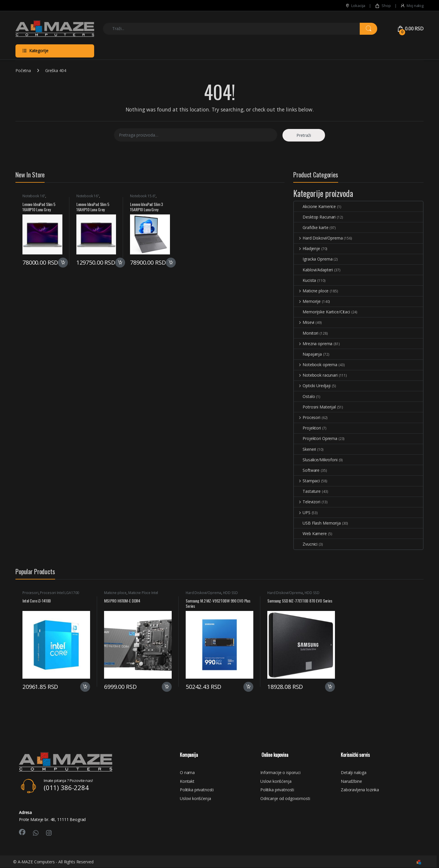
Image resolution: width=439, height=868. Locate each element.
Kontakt (187, 781)
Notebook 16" (34, 196)
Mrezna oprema (313, 344)
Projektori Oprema (316, 438)
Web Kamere (310, 533)
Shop (383, 6)
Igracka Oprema (313, 259)
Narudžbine (351, 781)
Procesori (307, 417)
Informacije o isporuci (280, 772)
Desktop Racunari (315, 217)
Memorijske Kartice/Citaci (322, 312)
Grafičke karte (311, 227)
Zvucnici (306, 544)
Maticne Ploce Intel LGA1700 (131, 595)
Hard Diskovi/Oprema (318, 238)
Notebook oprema (316, 365)
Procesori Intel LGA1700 (59, 593)
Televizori (307, 502)
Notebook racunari (316, 375)
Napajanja (308, 354)
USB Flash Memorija (317, 523)
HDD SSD (230, 593)
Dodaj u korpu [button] (63, 263)
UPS (302, 512)
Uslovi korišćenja (195, 798)
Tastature (307, 491)
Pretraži (304, 135)
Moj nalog (412, 6)
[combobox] (231, 29)
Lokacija (355, 6)
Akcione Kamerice (315, 206)
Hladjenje (307, 248)
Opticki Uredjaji (312, 386)
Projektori (307, 428)
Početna (23, 70)
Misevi (304, 322)
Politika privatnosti (197, 790)
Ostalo (304, 396)
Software (307, 470)
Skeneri (305, 449)
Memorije (307, 301)
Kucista (305, 280)
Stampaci (307, 481)
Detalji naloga (354, 772)
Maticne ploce (311, 291)
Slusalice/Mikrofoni (316, 460)
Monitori (306, 333)
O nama (187, 772)
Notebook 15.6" (143, 196)
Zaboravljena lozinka (360, 790)
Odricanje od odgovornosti (285, 798)
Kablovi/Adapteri (313, 270)
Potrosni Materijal (315, 407)
